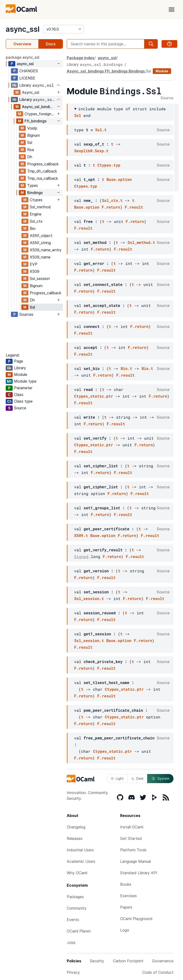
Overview (22, 44)
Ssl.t (101, 130)
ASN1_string (40, 243)
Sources (26, 314)
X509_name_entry (46, 250)
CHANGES (29, 71)
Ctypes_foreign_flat (40, 114)
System (160, 779)
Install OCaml (132, 827)
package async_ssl (23, 57)
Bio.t (126, 368)
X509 (35, 271)
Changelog (76, 827)
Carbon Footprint (128, 961)
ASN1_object (41, 236)
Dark (137, 778)
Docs (51, 44)
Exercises (128, 896)
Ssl (30, 142)
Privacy (73, 972)
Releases (75, 838)
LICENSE (27, 78)
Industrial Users (80, 850)
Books (126, 884)
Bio (33, 228)
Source (167, 98)
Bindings (35, 193)
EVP (34, 264)
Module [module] (162, 71)
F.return (111, 207)
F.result (134, 207)
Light (117, 778)
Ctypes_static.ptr (94, 396)
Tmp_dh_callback (42, 171)
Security (97, 961)
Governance (163, 961)
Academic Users (81, 861)
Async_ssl (30, 92)
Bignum (33, 135)
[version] (64, 29)
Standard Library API (139, 873)
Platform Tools (133, 850)
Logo (125, 930)
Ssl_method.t (141, 242)
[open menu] (172, 10)
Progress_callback (43, 164)
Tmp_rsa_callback (43, 178)
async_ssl (23, 29)
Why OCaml (77, 873)
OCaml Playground (136, 919)
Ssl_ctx (36, 221)
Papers (126, 907)
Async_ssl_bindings (39, 107)
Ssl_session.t (89, 598)
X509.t (81, 535)
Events (73, 920)
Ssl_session (40, 279)
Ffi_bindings (36, 121)
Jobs (71, 943)
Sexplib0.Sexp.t (91, 151)
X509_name (40, 257)
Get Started (131, 838)
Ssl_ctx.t (112, 200)
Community (77, 908)
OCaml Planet (79, 931)
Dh (30, 157)
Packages (75, 897)
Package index (81, 58)
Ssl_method (40, 207)
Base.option (119, 179)
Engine (36, 214)
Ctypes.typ (109, 165)
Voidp (32, 128)
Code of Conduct (158, 972)
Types (33, 185)
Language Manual (135, 861)
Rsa (30, 150)
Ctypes (36, 200)
